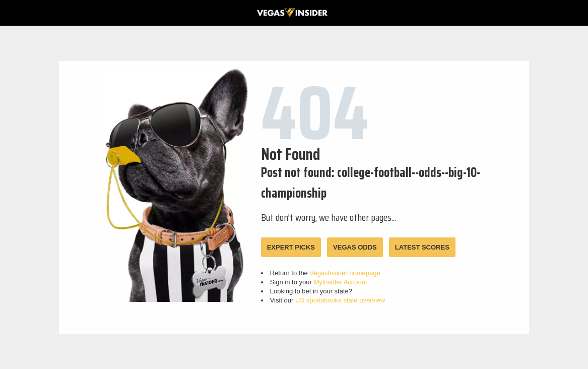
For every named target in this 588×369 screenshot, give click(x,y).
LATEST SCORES (422, 247)
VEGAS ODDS (355, 247)
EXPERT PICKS (291, 247)
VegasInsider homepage (345, 273)
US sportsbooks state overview (340, 300)
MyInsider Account (340, 282)
